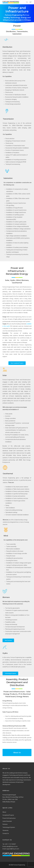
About (4, 812)
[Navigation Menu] (31, 2)
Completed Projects (8, 815)
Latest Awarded (7, 821)
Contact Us (6, 833)
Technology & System (9, 827)
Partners (5, 824)
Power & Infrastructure (9, 818)
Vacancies (5, 830)
